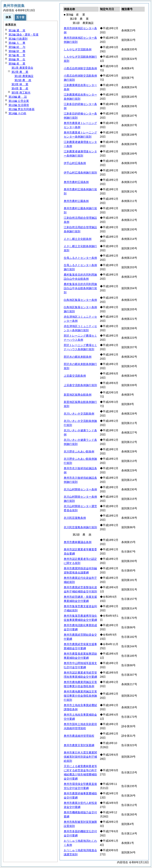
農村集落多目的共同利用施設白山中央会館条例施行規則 (80, 288)
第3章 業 (20, 84)
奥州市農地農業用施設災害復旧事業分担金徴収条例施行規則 (80, 696)
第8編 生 (17, 59)
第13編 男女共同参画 (21, 109)
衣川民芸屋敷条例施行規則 (80, 527)
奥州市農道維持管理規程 (79, 736)
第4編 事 (17, 43)
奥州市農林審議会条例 (78, 542)
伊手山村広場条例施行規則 (80, 173)
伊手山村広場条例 (75, 163)
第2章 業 (20, 72)
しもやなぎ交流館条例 (78, 49)
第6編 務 (17, 51)
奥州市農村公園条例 (76, 201)
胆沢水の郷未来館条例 (78, 357)
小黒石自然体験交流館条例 (80, 68)
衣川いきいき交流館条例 (79, 414)
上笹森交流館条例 (75, 376)
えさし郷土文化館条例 (78, 239)
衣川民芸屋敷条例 (75, 518)
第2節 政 (23, 80)
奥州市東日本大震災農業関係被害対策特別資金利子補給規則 (80, 757)
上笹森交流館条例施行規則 (80, 385)
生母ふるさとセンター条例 (80, 258)
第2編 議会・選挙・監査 (24, 35)
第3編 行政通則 (18, 39)
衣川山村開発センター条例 (80, 489)
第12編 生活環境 (19, 105)
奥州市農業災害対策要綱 (79, 745)
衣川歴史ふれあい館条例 (79, 451)
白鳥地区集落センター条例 (80, 300)
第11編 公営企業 (19, 101)
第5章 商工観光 (21, 93)
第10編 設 (18, 97)
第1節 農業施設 (24, 76)
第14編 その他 (17, 113)
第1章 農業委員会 (22, 68)
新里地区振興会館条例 (78, 395)
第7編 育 (17, 55)
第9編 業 (17, 64)
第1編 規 (17, 30)
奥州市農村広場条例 (76, 182)
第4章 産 (20, 88)
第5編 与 (17, 47)
